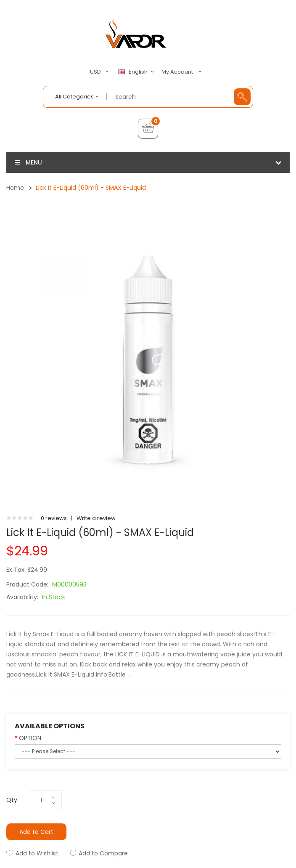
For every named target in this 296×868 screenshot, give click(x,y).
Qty (12, 800)
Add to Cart (36, 832)
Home (15, 188)
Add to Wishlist (37, 853)
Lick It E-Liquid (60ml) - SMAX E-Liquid (91, 188)
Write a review (96, 518)
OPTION (30, 738)
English (137, 72)
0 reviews (54, 518)
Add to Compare (103, 853)
